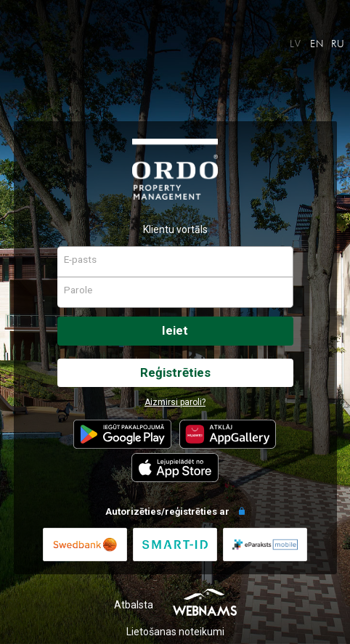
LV (296, 44)
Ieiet (175, 330)
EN (317, 44)
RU (338, 44)
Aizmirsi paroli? (175, 402)
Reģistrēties (175, 372)
